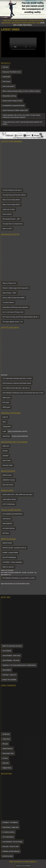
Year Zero (5, 67)
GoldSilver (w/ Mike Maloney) (11, 851)
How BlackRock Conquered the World (13, 106)
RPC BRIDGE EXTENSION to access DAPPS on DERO (19, 578)
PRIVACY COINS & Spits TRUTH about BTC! (16, 288)
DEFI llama (6, 533)
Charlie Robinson (7, 749)
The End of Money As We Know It (12, 190)
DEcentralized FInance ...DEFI (11, 219)
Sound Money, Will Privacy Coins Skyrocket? (15, 307)
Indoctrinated (6, 77)
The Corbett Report (8, 837)
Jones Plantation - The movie (11, 660)
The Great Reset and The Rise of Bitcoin (14, 195)
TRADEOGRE (7, 427)
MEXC (4, 422)
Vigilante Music (7, 768)
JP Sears (5, 758)
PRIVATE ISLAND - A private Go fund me (14, 548)
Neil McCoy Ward (8, 856)
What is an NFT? (7, 229)
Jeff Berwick (6, 734)
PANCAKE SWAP (8, 465)
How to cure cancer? (8, 86)
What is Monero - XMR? (9, 293)
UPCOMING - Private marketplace (12, 562)
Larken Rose (6, 739)
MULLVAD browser (8, 485)
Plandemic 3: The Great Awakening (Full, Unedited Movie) (19, 665)
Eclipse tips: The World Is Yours (12, 72)
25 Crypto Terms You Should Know (12, 224)
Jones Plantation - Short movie (11, 656)
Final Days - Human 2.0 (9, 675)
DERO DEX (6, 446)
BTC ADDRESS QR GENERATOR (12, 514)
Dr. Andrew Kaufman (8, 832)
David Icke (6, 763)
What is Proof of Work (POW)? (11, 200)
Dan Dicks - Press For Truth (11, 847)
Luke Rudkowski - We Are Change (12, 842)
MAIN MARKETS (7, 524)
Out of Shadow (7, 651)
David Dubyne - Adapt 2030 (10, 827)
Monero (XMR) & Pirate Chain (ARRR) (14, 298)
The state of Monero (8, 302)
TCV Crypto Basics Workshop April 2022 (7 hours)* (17, 378)
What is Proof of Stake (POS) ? (11, 205)
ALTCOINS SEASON (9, 528)
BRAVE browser (7, 475)
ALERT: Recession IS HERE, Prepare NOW (15, 110)
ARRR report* (6, 407)
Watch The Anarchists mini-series (12, 646)
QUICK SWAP (7, 461)
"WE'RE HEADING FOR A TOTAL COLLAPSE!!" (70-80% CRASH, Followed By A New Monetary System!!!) (22, 116)
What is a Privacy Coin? (9, 283)
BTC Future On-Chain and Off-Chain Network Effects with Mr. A (21, 317)
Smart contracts (7, 214)
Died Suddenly (7, 670)
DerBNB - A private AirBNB (10, 553)
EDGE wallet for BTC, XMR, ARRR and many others (18, 495)
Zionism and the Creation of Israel (12, 101)
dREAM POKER (7, 543)
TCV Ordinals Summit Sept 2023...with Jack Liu (16, 388)
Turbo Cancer (6, 82)
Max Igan (5, 744)
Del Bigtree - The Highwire (10, 822)
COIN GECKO (7, 519)
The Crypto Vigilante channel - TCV (13, 322)
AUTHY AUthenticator (9, 504)
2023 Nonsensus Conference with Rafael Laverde (17, 383)
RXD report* (6, 402)
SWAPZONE (6, 436)
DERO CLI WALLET (8, 567)
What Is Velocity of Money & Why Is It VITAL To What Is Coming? (21, 91)
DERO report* (7, 398)
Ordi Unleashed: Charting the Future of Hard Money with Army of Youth (23, 393)
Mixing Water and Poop (9, 96)
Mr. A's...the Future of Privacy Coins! (13, 312)
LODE (4, 431)
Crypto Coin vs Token (9, 209)
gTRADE (5, 451)
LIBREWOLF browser (9, 480)
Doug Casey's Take (8, 753)
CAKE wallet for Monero (9, 499)
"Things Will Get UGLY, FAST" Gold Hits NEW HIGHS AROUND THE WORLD (22, 123)
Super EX (5, 417)
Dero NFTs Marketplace (9, 557)
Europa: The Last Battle (9, 680)
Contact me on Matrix (23, 866)
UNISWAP (6, 456)
